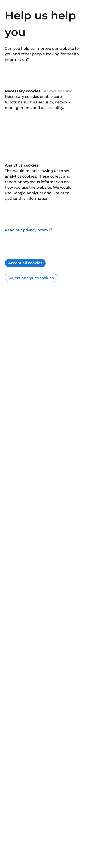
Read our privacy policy (29, 230)
